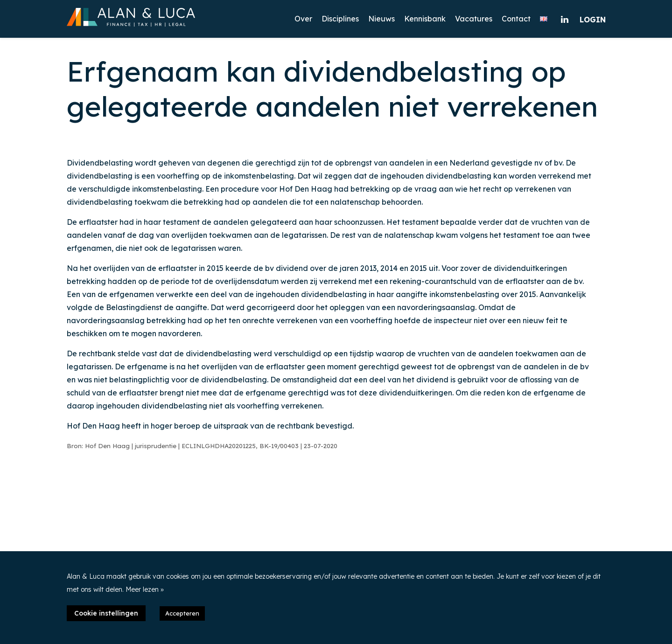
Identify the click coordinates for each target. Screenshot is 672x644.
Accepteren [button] (182, 613)
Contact (516, 19)
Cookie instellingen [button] (106, 613)
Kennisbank (425, 19)
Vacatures (474, 19)
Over (303, 19)
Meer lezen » (145, 589)
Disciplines (340, 19)
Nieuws (381, 19)
